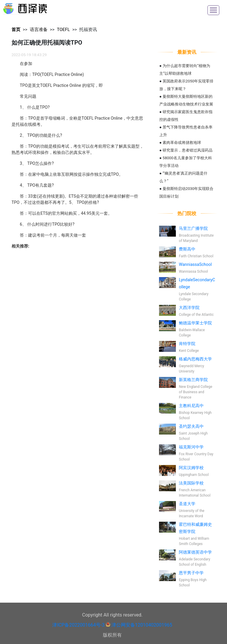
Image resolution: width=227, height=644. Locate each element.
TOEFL (63, 30)
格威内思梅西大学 (195, 359)
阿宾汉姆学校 (191, 468)
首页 (16, 30)
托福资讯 (88, 30)
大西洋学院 (189, 308)
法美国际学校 (191, 483)
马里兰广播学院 (193, 228)
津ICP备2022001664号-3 (78, 625)
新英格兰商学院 (193, 380)
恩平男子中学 (191, 573)
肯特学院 (187, 344)
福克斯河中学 (191, 447)
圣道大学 (187, 504)
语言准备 (39, 30)
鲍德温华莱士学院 (195, 323)
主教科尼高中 (191, 406)
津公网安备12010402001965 (142, 625)
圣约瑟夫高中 (191, 426)
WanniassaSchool (195, 264)
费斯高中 (187, 249)
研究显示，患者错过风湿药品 (188, 150)
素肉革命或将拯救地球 (182, 143)
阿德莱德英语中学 (195, 552)
